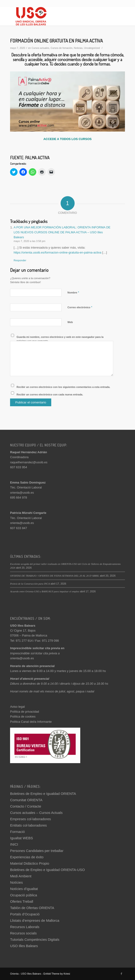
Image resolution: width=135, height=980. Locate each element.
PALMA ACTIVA (37, 158)
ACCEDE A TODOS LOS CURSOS (67, 139)
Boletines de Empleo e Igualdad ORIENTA (43, 794)
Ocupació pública (24, 895)
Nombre (73, 292)
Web (70, 322)
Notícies (16, 882)
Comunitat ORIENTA (26, 800)
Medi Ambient (21, 876)
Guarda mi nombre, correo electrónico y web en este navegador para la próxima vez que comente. (60, 339)
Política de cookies (23, 716)
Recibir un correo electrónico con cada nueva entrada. (50, 394)
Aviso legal (17, 707)
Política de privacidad (25, 712)
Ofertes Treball (22, 901)
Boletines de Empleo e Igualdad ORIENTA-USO (47, 870)
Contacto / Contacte (26, 806)
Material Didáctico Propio (30, 863)
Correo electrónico (80, 307)
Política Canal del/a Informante (31, 722)
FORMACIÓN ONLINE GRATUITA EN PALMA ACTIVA (56, 41)
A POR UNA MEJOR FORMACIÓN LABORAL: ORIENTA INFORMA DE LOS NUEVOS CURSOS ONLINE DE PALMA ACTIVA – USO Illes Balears (62, 232)
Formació (17, 832)
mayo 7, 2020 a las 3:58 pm (29, 241)
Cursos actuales (40, 48)
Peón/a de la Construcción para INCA (30, 584)
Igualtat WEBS (22, 838)
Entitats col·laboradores (28, 825)
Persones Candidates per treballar (37, 851)
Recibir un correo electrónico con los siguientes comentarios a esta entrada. (63, 387)
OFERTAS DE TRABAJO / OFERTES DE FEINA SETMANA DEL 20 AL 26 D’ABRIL (55, 576)
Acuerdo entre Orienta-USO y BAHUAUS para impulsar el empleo (45, 591)
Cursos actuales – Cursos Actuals (36, 813)
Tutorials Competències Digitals (35, 939)
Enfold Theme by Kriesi (57, 974)
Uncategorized (92, 48)
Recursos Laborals (25, 927)
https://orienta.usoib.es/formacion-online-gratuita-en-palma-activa (57, 252)
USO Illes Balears (24, 946)
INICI (14, 844)
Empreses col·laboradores (30, 819)
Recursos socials (23, 933)
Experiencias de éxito (27, 857)
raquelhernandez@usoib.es (29, 462)
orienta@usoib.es (22, 493)
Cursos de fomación (62, 48)
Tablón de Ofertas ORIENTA (32, 908)
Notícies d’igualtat (24, 889)
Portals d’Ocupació (25, 914)
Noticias (78, 48)
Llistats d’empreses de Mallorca (35, 920)
